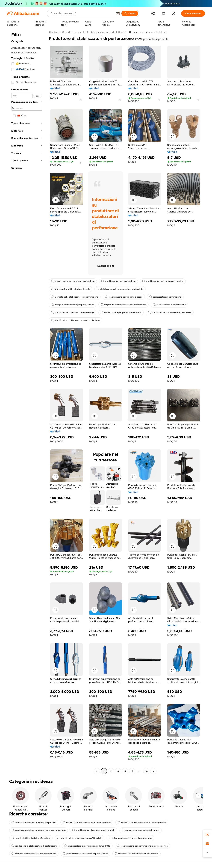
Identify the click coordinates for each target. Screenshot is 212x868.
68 (146, 771)
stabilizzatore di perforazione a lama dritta (87, 846)
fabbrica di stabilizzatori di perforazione (130, 838)
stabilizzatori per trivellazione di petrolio (136, 854)
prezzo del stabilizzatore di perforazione (73, 281)
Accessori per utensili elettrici (107, 32)
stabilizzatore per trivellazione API (141, 830)
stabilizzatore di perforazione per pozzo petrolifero (39, 830)
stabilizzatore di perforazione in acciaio (94, 830)
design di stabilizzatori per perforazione (73, 305)
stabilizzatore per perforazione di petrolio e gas (142, 846)
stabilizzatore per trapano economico (163, 281)
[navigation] (27, 402)
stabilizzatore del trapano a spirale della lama (76, 320)
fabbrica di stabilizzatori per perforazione (34, 854)
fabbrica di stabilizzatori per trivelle (70, 289)
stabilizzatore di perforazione (169, 305)
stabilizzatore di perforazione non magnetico (87, 823)
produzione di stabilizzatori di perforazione (34, 846)
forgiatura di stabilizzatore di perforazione (123, 305)
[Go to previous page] (97, 771)
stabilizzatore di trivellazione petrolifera (170, 312)
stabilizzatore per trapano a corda (124, 297)
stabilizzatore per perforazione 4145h (121, 312)
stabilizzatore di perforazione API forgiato (80, 838)
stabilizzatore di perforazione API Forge (73, 312)
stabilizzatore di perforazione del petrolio (34, 823)
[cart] (164, 14)
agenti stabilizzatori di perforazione (31, 838)
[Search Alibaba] (82, 13)
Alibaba (53, 32)
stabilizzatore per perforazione (118, 281)
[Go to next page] (153, 771)
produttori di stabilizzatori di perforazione (85, 854)
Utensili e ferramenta (74, 32)
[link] (207, 834)
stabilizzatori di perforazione (165, 297)
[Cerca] (130, 13)
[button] (118, 13)
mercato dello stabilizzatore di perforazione (75, 297)
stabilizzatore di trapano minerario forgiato (120, 289)
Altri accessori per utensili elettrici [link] (147, 32)
